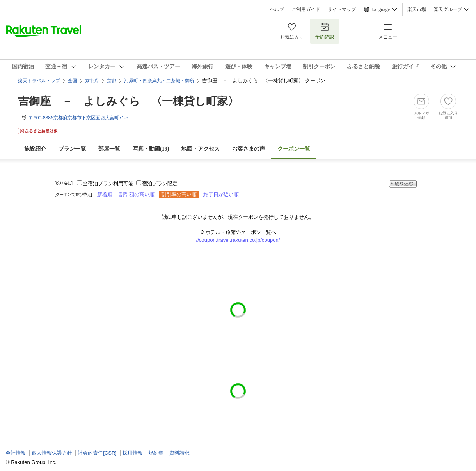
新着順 (105, 194)
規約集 (156, 453)
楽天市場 (417, 9)
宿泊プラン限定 (160, 183)
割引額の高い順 (137, 194)
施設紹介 (35, 149)
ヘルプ (277, 9)
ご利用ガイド (306, 9)
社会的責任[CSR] (97, 453)
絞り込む (403, 184)
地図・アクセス (201, 149)
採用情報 (133, 453)
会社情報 (16, 453)
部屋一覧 (109, 149)
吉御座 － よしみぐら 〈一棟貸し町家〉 (128, 101)
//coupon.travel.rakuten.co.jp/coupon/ (238, 240)
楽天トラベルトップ (39, 81)
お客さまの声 (249, 149)
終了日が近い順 (221, 194)
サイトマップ (342, 9)
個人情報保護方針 (52, 453)
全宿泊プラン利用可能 (108, 183)
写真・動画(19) (151, 149)
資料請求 (179, 453)
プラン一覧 (72, 149)
